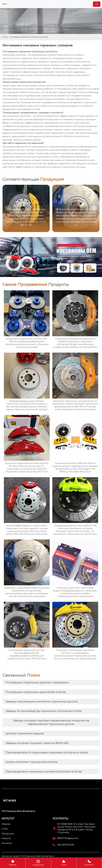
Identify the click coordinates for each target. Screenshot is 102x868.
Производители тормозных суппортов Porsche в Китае (44, 771)
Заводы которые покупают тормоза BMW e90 (37, 743)
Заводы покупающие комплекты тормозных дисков (42, 701)
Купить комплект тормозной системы (32, 762)
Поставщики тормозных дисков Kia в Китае (36, 692)
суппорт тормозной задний (25, 733)
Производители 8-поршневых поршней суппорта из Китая (47, 752)
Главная (5, 37)
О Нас (64, 863)
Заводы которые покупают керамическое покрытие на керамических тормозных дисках (51, 722)
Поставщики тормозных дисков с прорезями (37, 682)
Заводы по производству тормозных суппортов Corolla (44, 711)
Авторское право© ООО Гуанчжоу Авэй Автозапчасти (28, 856)
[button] (94, 208)
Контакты (89, 863)
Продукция (38, 863)
